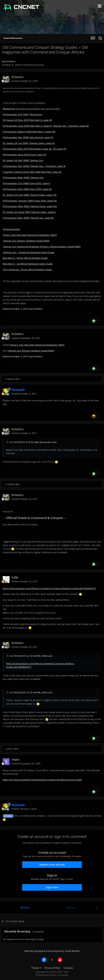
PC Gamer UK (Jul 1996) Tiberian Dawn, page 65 (29, 143)
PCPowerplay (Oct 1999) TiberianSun (23, 114)
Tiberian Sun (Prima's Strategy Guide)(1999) (26, 241)
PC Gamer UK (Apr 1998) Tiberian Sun (23, 160)
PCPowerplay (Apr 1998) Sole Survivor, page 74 (28, 137)
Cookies (68, 968)
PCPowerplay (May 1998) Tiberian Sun (23, 178)
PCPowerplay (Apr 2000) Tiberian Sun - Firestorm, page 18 (34, 166)
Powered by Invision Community (52, 975)
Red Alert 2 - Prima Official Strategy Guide (25, 258)
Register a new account (52, 865)
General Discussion (34, 65)
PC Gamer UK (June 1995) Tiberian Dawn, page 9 (29, 212)
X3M (15, 577)
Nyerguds (45, 442)
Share (25, 908)
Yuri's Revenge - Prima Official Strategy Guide (27, 270)
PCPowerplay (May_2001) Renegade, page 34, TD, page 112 (34, 149)
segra (16, 759)
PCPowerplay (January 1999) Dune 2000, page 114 (30, 201)
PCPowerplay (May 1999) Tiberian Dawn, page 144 (30, 206)
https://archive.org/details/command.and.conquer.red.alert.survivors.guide (42, 780)
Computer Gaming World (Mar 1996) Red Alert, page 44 (32, 172)
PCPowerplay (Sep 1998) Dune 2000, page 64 (27, 189)
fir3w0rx (10, 61)
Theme (36, 968)
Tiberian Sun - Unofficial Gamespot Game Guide (29, 252)
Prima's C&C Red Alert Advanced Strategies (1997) (30, 235)
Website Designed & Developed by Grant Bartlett (52, 951)
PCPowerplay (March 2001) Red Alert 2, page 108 (29, 132)
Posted (25, 81)
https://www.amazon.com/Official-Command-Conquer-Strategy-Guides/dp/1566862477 (49, 588)
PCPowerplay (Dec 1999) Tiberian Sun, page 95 (28, 218)
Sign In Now (52, 887)
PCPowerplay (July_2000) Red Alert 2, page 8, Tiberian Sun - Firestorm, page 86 (46, 126)
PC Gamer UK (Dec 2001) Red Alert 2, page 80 (27, 120)
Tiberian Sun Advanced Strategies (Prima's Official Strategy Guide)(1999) (42, 247)
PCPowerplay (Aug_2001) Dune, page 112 (25, 155)
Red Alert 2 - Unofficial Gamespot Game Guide (28, 264)
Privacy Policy (52, 968)
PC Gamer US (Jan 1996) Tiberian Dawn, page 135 (30, 195)
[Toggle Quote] (8, 442)
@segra (8, 816)
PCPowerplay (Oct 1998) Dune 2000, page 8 (26, 183)
